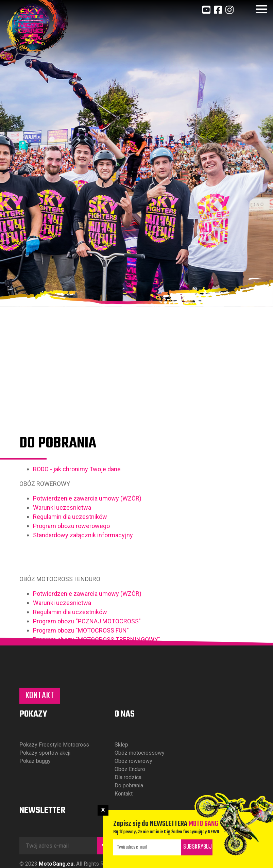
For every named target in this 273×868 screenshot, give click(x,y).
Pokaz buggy (35, 761)
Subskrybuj (198, 847)
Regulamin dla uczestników (71, 565)
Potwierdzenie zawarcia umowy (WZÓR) (87, 547)
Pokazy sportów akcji (45, 753)
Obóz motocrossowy (140, 753)
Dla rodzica (128, 777)
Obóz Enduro (130, 769)
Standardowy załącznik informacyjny (83, 583)
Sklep (121, 745)
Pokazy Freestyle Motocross (54, 745)
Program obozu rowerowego (71, 574)
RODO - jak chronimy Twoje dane (77, 517)
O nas (125, 714)
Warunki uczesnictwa (62, 556)
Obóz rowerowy (133, 761)
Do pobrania (129, 785)
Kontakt (40, 696)
